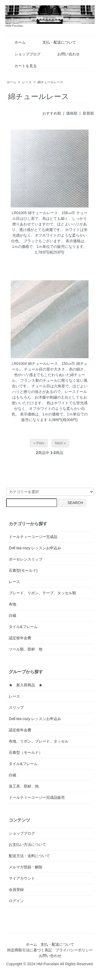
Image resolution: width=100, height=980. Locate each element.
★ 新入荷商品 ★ (26, 685)
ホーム (16, 42)
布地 (13, 604)
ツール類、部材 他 (26, 649)
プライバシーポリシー (74, 950)
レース (27, 82)
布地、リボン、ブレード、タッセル (39, 741)
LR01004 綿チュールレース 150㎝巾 (43, 364)
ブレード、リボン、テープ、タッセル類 (42, 593)
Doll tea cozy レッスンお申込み (35, 548)
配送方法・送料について (29, 856)
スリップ (16, 707)
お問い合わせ (65, 54)
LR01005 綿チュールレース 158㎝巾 (43, 213)
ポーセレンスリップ (26, 559)
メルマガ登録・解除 (26, 867)
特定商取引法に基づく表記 (30, 950)
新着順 (88, 113)
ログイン (16, 901)
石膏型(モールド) (23, 570)
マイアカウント (22, 878)
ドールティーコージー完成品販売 (37, 797)
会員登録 (16, 890)
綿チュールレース (50, 82)
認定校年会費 (20, 638)
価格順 (72, 113)
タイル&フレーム (23, 627)
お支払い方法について (27, 845)
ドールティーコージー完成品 (33, 537)
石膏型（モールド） (26, 752)
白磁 (13, 615)
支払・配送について (55, 42)
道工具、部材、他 (24, 786)
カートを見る (22, 66)
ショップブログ (24, 54)
